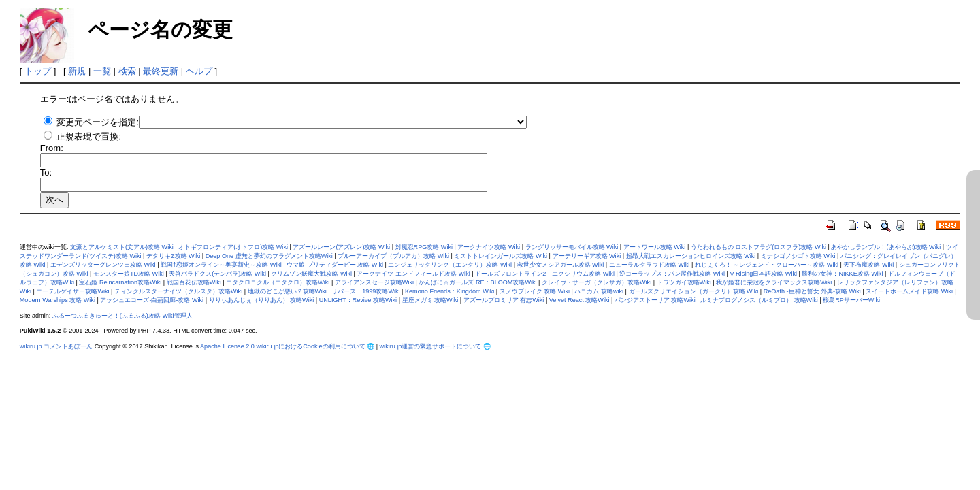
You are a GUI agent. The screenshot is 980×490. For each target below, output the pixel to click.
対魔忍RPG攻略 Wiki (424, 247)
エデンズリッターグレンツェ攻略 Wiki (103, 265)
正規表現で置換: (89, 136)
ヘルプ (199, 71)
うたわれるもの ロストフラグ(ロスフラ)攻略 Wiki (758, 247)
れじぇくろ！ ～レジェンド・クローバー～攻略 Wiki (767, 265)
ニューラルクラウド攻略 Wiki (650, 265)
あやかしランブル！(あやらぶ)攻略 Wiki (886, 247)
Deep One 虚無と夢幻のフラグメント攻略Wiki (269, 256)
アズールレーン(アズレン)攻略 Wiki (341, 247)
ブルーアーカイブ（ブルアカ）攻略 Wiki (393, 256)
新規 (77, 71)
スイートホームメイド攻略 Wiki (909, 291)
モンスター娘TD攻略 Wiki (129, 274)
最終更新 (161, 71)
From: (52, 148)
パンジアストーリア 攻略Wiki (655, 300)
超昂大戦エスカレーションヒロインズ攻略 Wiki (691, 256)
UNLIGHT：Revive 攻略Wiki (358, 300)
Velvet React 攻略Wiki (579, 300)
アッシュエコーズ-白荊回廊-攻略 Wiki (152, 300)
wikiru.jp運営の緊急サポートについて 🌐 (435, 346)
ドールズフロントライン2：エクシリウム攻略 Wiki (545, 274)
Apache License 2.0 (227, 346)
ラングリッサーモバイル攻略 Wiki (572, 247)
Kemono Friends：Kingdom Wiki (450, 291)
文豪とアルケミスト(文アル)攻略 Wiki (122, 247)
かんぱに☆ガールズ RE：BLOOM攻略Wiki (477, 282)
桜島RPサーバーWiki (851, 300)
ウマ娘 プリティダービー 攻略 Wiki (335, 265)
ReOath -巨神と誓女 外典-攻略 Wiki (812, 291)
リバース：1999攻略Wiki (365, 291)
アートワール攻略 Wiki (655, 247)
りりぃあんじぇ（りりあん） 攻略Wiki (262, 300)
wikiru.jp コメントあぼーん (56, 346)
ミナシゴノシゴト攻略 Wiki (798, 256)
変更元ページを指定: (98, 122)
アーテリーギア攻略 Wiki (587, 256)
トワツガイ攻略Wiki (684, 282)
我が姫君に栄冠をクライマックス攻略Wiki (774, 282)
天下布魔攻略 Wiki (868, 265)
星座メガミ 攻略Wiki (430, 300)
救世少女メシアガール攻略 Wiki (561, 265)
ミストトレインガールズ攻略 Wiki (501, 256)
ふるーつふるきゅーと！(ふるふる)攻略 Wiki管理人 (122, 316)
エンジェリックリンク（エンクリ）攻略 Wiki (450, 265)
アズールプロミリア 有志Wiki (504, 300)
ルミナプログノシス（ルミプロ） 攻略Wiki (759, 300)
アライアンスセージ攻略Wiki (374, 282)
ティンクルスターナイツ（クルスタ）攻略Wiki (178, 291)
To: (46, 173)
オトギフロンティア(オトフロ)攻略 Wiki (233, 247)
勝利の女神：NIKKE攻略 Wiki (842, 274)
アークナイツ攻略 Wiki (489, 247)
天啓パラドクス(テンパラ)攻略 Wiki (217, 274)
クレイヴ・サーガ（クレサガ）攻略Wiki (597, 282)
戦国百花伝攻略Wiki (194, 282)
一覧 (102, 71)
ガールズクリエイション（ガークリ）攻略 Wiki (694, 291)
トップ (38, 71)
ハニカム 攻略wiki (599, 291)
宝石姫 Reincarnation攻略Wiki (120, 282)
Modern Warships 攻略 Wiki (58, 300)
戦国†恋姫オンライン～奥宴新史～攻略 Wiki (221, 265)
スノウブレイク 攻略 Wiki (535, 291)
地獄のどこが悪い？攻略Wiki (287, 291)
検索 (127, 71)
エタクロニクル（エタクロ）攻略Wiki (278, 282)
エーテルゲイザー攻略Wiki (72, 291)
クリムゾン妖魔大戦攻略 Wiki (311, 274)
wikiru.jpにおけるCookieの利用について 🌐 (315, 346)
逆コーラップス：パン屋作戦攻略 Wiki (672, 274)
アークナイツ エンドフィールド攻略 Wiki (413, 274)
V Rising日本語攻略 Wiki (763, 274)
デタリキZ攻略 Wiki (173, 256)
